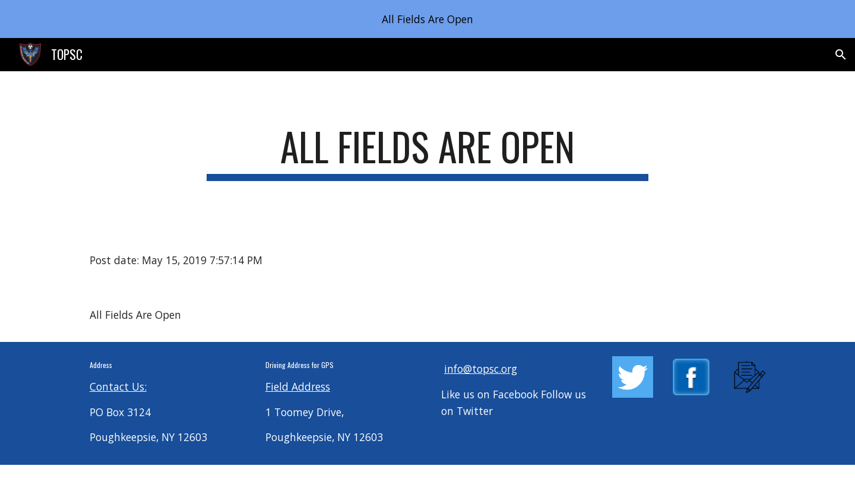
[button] (841, 55)
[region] (427, 19)
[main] (427, 152)
